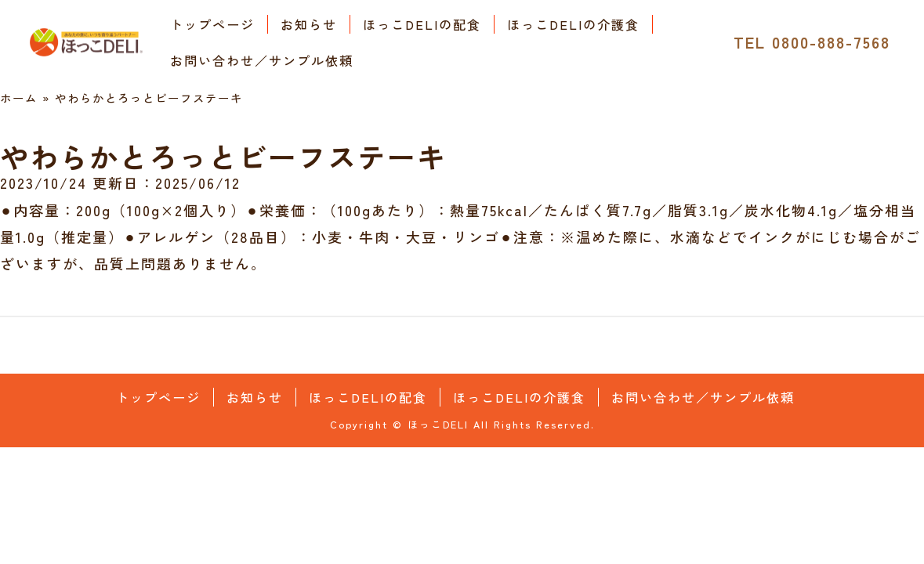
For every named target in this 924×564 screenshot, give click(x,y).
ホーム (19, 98)
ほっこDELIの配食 (422, 24)
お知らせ (309, 24)
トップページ (212, 24)
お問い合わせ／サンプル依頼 (262, 60)
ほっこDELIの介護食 (573, 24)
